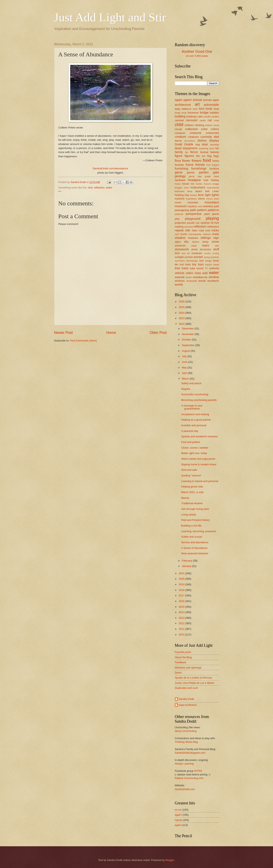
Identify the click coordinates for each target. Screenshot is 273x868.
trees (185, 268)
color (204, 129)
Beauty (185, 498)
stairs (206, 245)
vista (198, 273)
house (186, 184)
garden (204, 172)
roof (177, 234)
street (194, 249)
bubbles (214, 113)
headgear (194, 180)
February (187, 561)
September (189, 345)
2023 (182, 318)
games (191, 172)
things (208, 261)
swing (207, 257)
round (183, 234)
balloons (186, 109)
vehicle (180, 273)
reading (179, 227)
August (186, 351)
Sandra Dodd (186, 699)
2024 (182, 313)
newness (208, 206)
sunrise (189, 257)
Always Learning (184, 764)
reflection (99, 188)
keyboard (180, 191)
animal (197, 100)
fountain (179, 165)
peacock (179, 214)
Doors (178, 673)
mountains (212, 202)
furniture (214, 169)
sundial (207, 253)
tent (201, 261)
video (189, 273)
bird (90, 188)
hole (206, 180)
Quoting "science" (191, 475)
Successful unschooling (195, 394)
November (188, 334)
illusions (208, 184)
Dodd (179, 144)
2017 (182, 595)
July (184, 356)
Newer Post (63, 333)
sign (216, 238)
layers (199, 191)
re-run (215, 223)
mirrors (209, 199)
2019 (182, 584)
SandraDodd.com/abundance (110, 168)
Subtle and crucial (192, 537)
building (180, 116)
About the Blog (183, 657)
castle (203, 120)
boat (216, 109)
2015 (182, 607)
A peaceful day (190, 431)
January (187, 566)
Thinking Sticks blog (186, 742)
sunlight (179, 257)
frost (208, 165)
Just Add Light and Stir (110, 17)
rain (197, 223)
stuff (216, 249)
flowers (197, 161)
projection (180, 223)
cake (200, 116)
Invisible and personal (194, 425)
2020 (182, 579)
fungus (216, 165)
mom (216, 199)
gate (216, 172)
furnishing (182, 168)
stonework (182, 249)
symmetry (180, 261)
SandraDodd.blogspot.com (190, 753)
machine (180, 199)
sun (177, 253)
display (214, 140)
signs (178, 242)
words (179, 284)
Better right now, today (194, 453)
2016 (182, 601)
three (216, 261)
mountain (193, 202)
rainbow (205, 223)
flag (210, 156)
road (201, 230)
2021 (182, 573)
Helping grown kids (192, 487)
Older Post (158, 333)
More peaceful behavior (195, 553)
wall (205, 273)
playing (212, 218)
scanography (195, 234)
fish (204, 156)
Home (111, 333)
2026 (182, 302)
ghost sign (195, 176)
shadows (193, 238)
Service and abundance (195, 542)
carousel (192, 120)
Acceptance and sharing (195, 414)
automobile (211, 105)
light (208, 195)
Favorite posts (183, 652)
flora (178, 161)
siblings (206, 238)
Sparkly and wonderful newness (200, 436)
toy (194, 264)
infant (186, 188)
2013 (182, 618)
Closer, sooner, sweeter (195, 448)
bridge (204, 112)
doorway (215, 145)
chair (216, 120)
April (185, 373)
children (189, 125)
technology (192, 261)
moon (178, 202)
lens (201, 195)
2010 (182, 635)
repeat (179, 230)
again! (187, 100)
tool (182, 264)
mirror (201, 199)
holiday (215, 180)
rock (208, 230)
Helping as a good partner (196, 420)
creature (181, 137)
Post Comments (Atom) (83, 341)
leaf (207, 191)
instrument (198, 187)
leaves (194, 195)
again (179, 100)
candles (215, 117)
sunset (198, 257)
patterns (213, 210)
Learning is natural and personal (200, 481)
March (186, 379)
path (193, 210)
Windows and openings (188, 668)
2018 (182, 590)
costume (195, 133)
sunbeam (197, 253)
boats (178, 113)
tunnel (200, 268)
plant (207, 214)
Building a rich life (191, 526)
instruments (213, 188)
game (179, 172)
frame (190, 165)
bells (195, 109)
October (187, 340)
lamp (190, 191)
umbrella (214, 268)
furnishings (199, 168)
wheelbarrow (200, 277)
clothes (209, 125)
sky (186, 242)
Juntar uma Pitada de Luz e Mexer (195, 683)
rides (195, 230)
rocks (215, 230)
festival (204, 152)
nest (200, 206)
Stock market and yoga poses (198, 459)
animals (207, 100)
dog (198, 144)
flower (186, 161)
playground (193, 219)
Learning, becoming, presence (199, 531)
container (180, 133)
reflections (213, 227)
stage (194, 246)
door (205, 144)
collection (192, 129)
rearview (189, 227)
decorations (190, 141)
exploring (203, 148)
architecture (183, 105)
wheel (189, 277)
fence (194, 152)
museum (181, 206)
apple (216, 100)
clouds (179, 129)
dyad (178, 148)
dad (216, 137)
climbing (199, 125)
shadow (180, 238)
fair (217, 148)
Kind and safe (189, 470)
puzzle (191, 223)
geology (180, 176)
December (188, 328)
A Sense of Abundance (194, 548)
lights (215, 195)
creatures (193, 137)
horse (178, 184)
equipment (190, 148)
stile (217, 246)
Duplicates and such (186, 688)
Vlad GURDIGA (188, 705)
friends (200, 165)
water (109, 188)
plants (215, 214)
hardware (180, 180)
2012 (182, 623)
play (177, 219)
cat (210, 120)
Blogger (170, 860)
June (185, 362)
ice (193, 184)
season (207, 234)
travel (216, 265)
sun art (186, 253)
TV (206, 268)
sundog (216, 253)
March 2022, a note (192, 492)
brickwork (193, 113)
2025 (182, 307)
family (179, 152)
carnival (179, 120)
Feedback (181, 662)
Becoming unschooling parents (199, 400)
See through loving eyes (195, 509)
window (214, 277)
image (216, 184)
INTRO (198, 771)
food (207, 160)
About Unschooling (186, 731)
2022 (182, 324)
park (216, 206)
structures (206, 249)
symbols (215, 257)
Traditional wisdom (192, 503)
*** (60, 192)
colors (215, 129)
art (197, 104)
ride (188, 230)
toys (201, 264)
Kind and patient (191, 442)
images (179, 188)
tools (188, 264)
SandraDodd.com (185, 789)
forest (216, 161)
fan (187, 152)
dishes (202, 140)
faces (212, 148)
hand (216, 176)
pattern (202, 210)
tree (178, 268)
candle (207, 117)
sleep (206, 242)
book (184, 113)
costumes (212, 133)
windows (180, 281)
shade (215, 234)
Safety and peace (191, 383)
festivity (215, 152)
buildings (191, 116)
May (185, 368)
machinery (191, 199)
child (179, 125)
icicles (199, 184)
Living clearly (189, 515)
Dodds (189, 144)
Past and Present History (196, 520)
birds (209, 109)
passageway (182, 210)
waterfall (180, 277)
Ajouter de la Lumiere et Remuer (194, 678)
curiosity (206, 137)
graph (208, 176)
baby (178, 109)
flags (216, 156)
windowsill (192, 281)
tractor (209, 265)
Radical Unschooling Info (189, 778)
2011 (182, 629)
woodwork (213, 281)
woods (202, 281)
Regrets (186, 389)
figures (189, 156)
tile (176, 264)
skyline (196, 242)
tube (192, 268)
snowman (180, 246)
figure (179, 156)
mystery (192, 206)
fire (198, 156)
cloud (216, 125)
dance (178, 141)
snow (215, 242)
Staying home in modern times (199, 464)
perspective (194, 214)
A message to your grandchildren (192, 407)
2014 (182, 612)
